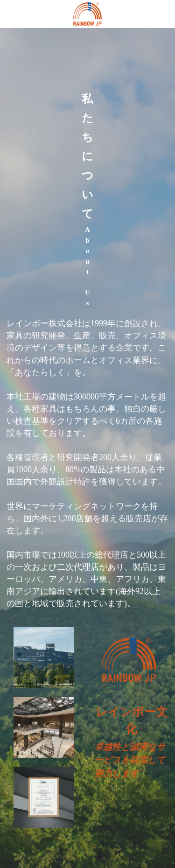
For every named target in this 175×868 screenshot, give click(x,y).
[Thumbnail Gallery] (44, 661)
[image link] (88, 13)
